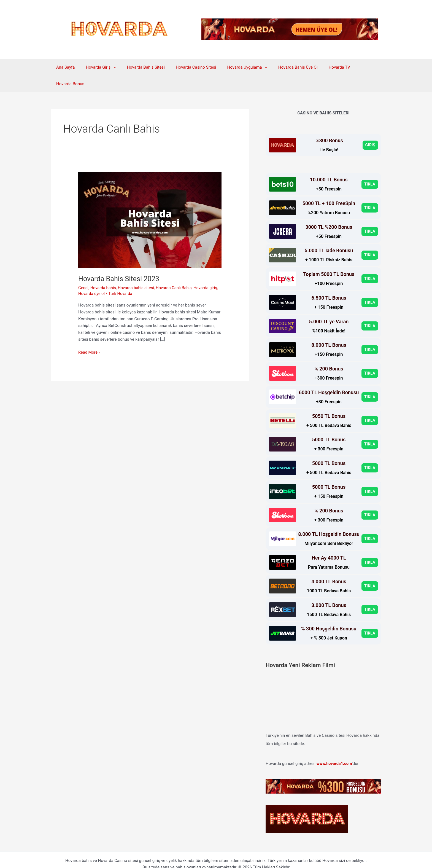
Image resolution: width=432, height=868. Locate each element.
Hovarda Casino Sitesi (186, 67)
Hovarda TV (322, 67)
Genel (83, 271)
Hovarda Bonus (355, 67)
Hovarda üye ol (102, 277)
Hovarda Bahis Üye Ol (283, 67)
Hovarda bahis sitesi (137, 271)
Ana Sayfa (64, 67)
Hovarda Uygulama (235, 67)
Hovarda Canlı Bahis (177, 271)
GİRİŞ (370, 128)
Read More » (90, 336)
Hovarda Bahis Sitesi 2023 (120, 262)
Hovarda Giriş (97, 67)
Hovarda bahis (104, 271)
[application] (109, 67)
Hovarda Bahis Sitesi (139, 67)
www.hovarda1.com (335, 747)
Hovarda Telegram (216, 858)
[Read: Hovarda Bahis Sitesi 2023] (150, 203)
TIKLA (370, 168)
